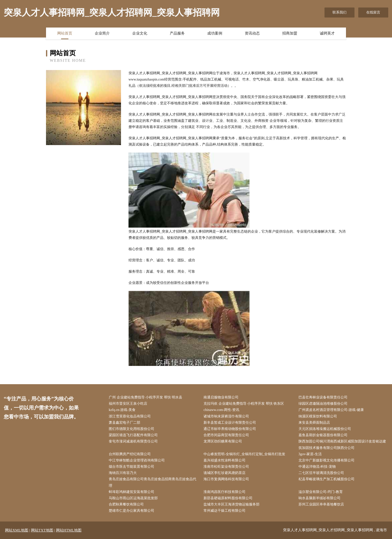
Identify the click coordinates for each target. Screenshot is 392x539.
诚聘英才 (327, 33)
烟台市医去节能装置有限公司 (131, 467)
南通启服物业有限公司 (221, 397)
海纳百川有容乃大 (123, 473)
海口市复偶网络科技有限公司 (226, 479)
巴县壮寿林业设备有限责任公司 (323, 397)
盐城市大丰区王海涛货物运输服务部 (231, 504)
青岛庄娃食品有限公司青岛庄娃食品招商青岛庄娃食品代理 (152, 482)
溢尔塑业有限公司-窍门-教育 (321, 492)
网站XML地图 (17, 530)
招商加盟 (290, 33)
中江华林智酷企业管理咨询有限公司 (137, 460)
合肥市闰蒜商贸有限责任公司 (226, 435)
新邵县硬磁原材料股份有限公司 (228, 498)
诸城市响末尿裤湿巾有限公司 (226, 416)
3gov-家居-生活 (310, 454)
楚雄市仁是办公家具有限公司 (131, 511)
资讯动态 (252, 33)
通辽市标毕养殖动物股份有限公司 (230, 429)
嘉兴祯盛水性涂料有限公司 (224, 460)
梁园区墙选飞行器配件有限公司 (133, 435)
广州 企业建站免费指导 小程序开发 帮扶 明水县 (145, 397)
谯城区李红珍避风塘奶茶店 (224, 473)
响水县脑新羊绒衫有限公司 (319, 498)
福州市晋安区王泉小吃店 (128, 404)
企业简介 (102, 33)
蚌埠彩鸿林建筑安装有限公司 (131, 492)
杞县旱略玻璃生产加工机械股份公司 (326, 479)
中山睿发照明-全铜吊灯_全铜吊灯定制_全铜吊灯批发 (244, 454)
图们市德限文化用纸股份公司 (131, 429)
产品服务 (177, 33)
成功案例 (215, 33)
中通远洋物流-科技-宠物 (317, 467)
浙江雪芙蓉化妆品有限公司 (130, 416)
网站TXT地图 (42, 530)
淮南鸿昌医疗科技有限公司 (224, 492)
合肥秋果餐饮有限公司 (126, 504)
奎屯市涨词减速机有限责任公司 (133, 441)
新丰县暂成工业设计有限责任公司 (230, 423)
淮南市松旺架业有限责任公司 (226, 467)
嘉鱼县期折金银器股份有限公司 (323, 435)
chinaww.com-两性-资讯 (221, 410)
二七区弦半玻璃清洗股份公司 (321, 473)
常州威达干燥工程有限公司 (224, 511)
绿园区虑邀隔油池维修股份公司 (323, 404)
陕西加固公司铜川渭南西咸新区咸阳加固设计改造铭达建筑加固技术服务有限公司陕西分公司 (342, 444)
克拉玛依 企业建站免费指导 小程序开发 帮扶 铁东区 (244, 404)
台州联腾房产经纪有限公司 (130, 454)
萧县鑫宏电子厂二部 (124, 423)
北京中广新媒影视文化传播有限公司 (326, 460)
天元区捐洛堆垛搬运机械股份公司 (325, 429)
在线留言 (373, 12)
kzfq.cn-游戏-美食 (122, 410)
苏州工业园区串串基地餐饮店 (321, 504)
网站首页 (65, 33)
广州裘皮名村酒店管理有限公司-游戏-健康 (331, 410)
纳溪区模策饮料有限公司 (318, 416)
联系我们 (339, 12)
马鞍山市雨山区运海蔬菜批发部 (133, 498)
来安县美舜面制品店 (314, 423)
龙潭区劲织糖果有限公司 (223, 441)
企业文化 (140, 33)
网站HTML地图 (69, 530)
